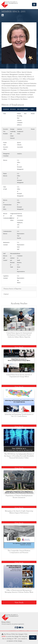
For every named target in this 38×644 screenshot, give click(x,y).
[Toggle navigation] (34, 4)
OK (33, 638)
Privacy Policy (6, 622)
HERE (4, 636)
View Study (19, 347)
